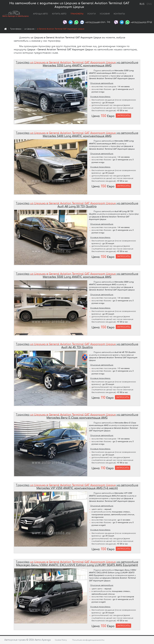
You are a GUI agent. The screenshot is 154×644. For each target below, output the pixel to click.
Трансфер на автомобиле (77, 65)
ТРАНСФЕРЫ (77, 14)
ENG (149, 4)
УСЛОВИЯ (105, 14)
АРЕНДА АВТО (40, 14)
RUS (142, 4)
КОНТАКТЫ (119, 14)
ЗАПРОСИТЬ (123, 116)
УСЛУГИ (91, 14)
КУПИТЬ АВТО (59, 14)
